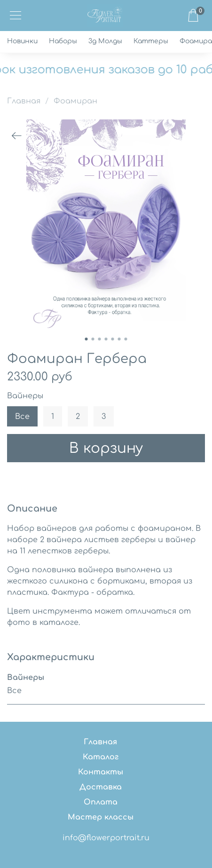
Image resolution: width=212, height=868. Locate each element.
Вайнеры (25, 396)
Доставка (101, 787)
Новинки (22, 41)
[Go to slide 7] (126, 339)
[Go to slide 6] (119, 339)
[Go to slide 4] (106, 339)
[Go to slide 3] (100, 339)
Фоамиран (75, 101)
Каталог (101, 757)
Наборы (63, 41)
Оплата (101, 802)
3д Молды (105, 41)
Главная (24, 101)
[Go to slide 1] (86, 339)
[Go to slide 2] (93, 339)
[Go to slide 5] (113, 339)
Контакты (101, 772)
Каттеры (151, 41)
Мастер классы (101, 817)
